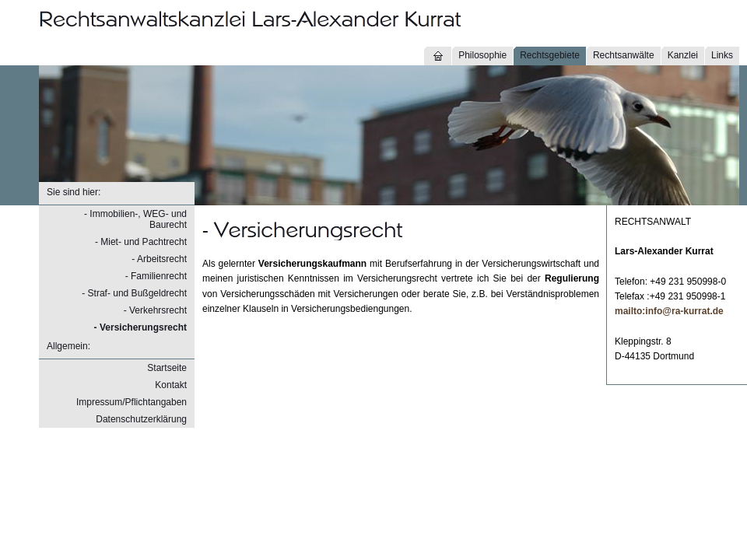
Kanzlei (683, 55)
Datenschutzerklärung (141, 419)
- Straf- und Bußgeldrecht (134, 293)
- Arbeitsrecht (159, 259)
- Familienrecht (156, 276)
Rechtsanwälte (624, 55)
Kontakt (171, 385)
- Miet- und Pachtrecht (141, 242)
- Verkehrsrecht (155, 310)
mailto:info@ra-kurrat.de (669, 311)
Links (722, 55)
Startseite (167, 368)
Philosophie (482, 55)
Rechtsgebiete (550, 55)
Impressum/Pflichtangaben (132, 402)
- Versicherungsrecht (140, 327)
